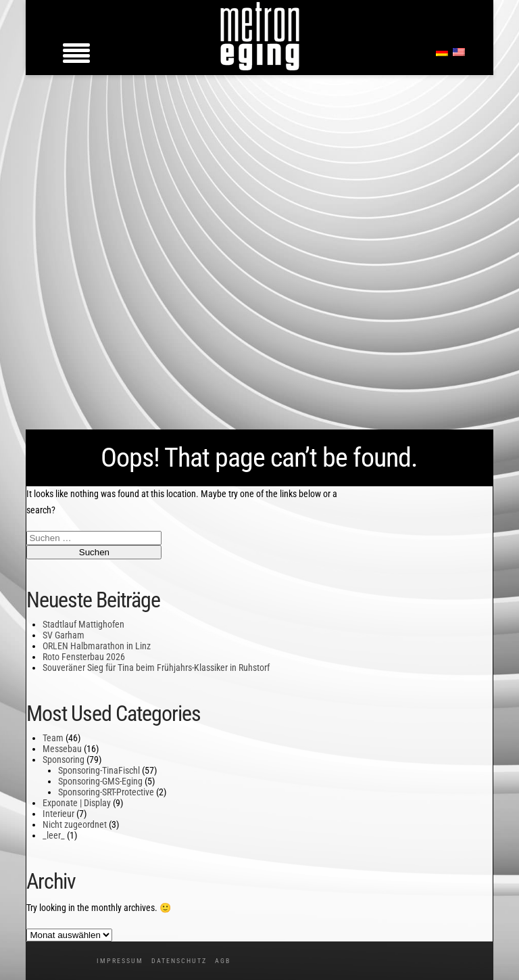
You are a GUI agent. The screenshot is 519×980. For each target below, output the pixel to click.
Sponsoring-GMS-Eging (100, 781)
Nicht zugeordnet (75, 824)
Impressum (120, 961)
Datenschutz (179, 961)
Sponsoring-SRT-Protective (106, 792)
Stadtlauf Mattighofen (83, 624)
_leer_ (54, 835)
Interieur (58, 814)
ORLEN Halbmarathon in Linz (97, 646)
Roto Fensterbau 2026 (84, 657)
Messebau (62, 749)
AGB (223, 961)
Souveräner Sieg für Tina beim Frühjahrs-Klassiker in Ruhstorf (156, 668)
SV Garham (64, 635)
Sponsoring (64, 760)
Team (53, 738)
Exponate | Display (77, 803)
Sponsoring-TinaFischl (99, 770)
